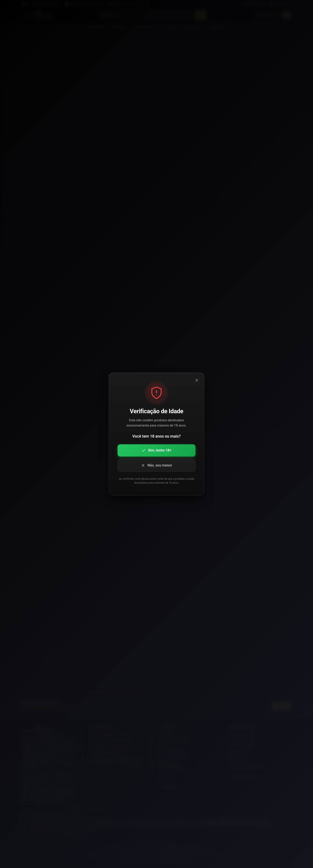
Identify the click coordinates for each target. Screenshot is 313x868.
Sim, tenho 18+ (156, 450)
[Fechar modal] (197, 380)
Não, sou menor (156, 465)
